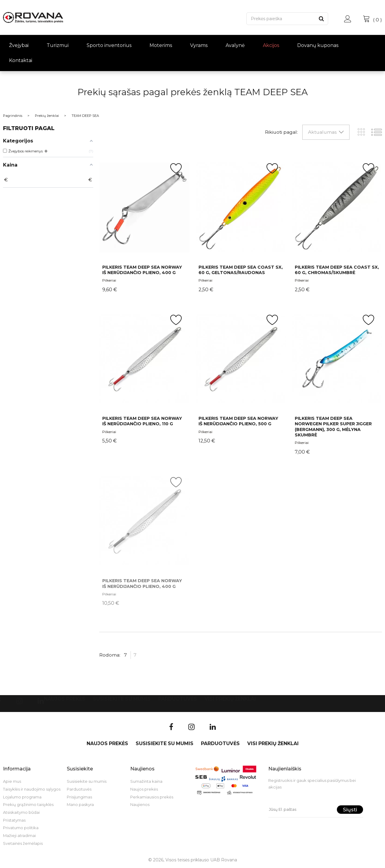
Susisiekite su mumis (122, 699)
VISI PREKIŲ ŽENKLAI (230, 699)
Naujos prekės (65, 699)
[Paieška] (281, 19)
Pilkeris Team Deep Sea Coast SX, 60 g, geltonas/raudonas (241, 270)
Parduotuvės (178, 699)
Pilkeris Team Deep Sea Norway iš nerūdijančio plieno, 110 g (142, 421)
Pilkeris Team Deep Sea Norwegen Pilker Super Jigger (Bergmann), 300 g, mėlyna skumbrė (333, 427)
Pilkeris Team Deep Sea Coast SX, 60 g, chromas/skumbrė (337, 270)
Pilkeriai (109, 280)
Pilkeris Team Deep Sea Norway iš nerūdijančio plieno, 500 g (238, 421)
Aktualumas (322, 132)
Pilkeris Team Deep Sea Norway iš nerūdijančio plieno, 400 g (142, 270)
